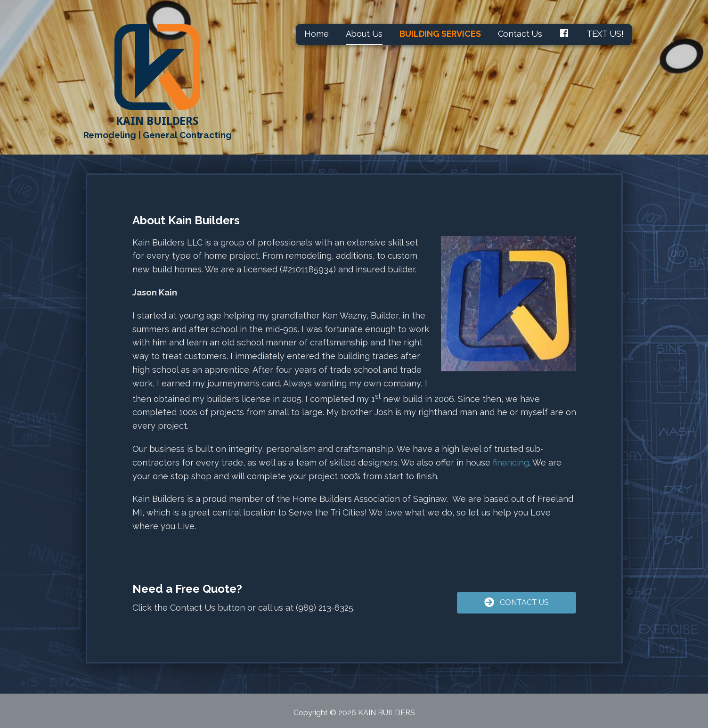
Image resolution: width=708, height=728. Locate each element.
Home (316, 34)
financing (511, 462)
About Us (364, 34)
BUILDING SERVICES (440, 34)
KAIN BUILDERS (157, 121)
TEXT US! (605, 34)
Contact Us (520, 34)
